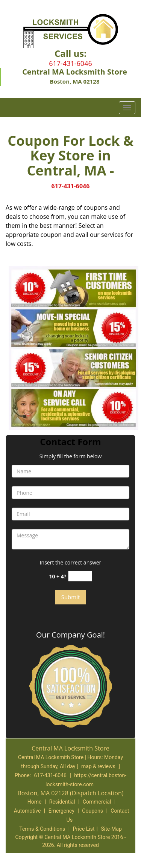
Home (35, 802)
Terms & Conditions (42, 829)
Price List (84, 829)
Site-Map (111, 829)
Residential (62, 802)
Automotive (27, 811)
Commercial (97, 802)
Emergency (61, 811)
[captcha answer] (80, 576)
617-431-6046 (70, 63)
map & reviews (99, 766)
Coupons (92, 811)
